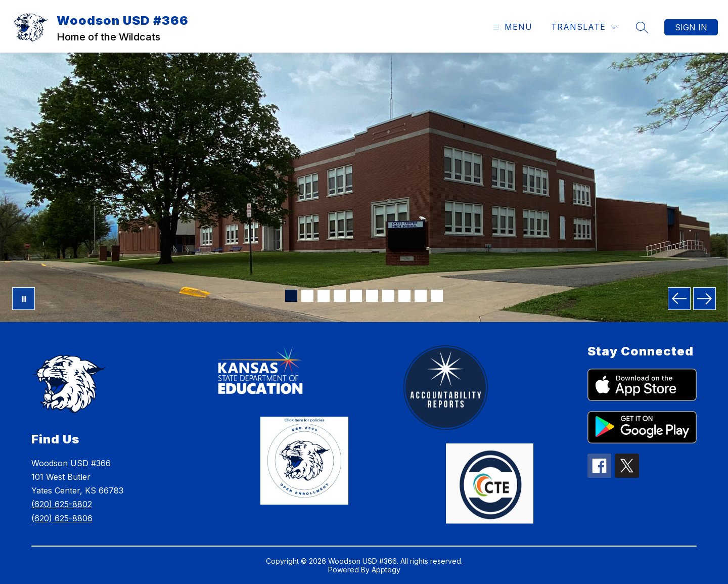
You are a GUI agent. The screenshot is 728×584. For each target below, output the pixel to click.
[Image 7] (388, 296)
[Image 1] (291, 296)
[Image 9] (421, 296)
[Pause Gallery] (24, 299)
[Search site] (642, 27)
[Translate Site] (584, 27)
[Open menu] (511, 27)
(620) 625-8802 (62, 504)
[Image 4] (340, 296)
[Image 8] (404, 296)
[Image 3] (324, 296)
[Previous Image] (679, 299)
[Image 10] (437, 296)
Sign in (691, 27)
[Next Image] (704, 299)
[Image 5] (356, 296)
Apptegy (386, 570)
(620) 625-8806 (62, 518)
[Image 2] (307, 296)
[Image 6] (372, 296)
